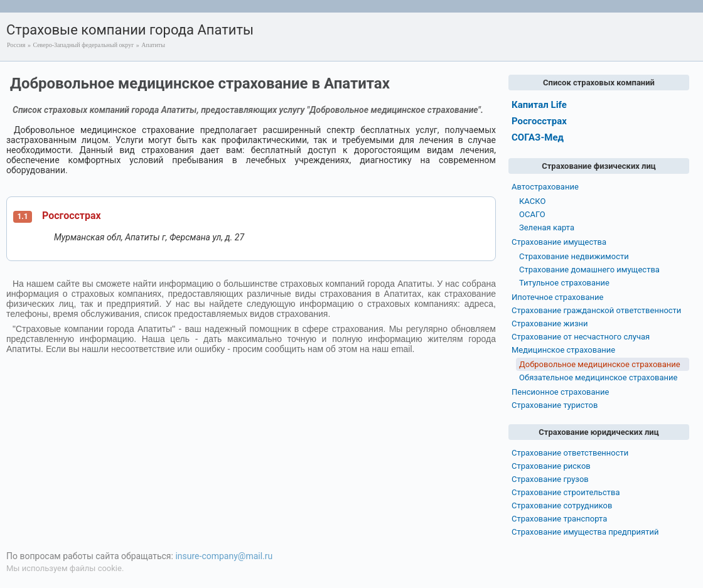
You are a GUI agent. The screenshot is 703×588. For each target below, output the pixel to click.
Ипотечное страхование (557, 297)
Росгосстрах (72, 216)
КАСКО (532, 201)
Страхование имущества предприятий (585, 532)
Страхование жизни (550, 323)
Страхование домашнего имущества (589, 270)
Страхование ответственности (570, 453)
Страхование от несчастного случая (581, 337)
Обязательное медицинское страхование (598, 377)
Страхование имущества (559, 242)
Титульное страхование (564, 283)
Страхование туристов (555, 405)
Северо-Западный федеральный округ (83, 45)
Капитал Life (539, 105)
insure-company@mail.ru (224, 556)
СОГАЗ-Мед (538, 137)
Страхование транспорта (559, 519)
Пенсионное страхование (560, 392)
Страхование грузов (550, 479)
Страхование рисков (551, 466)
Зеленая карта (547, 227)
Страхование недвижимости (574, 256)
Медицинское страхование (563, 350)
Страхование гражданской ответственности (596, 310)
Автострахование (545, 187)
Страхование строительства (566, 492)
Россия (16, 45)
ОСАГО (532, 214)
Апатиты (153, 45)
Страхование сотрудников (562, 505)
